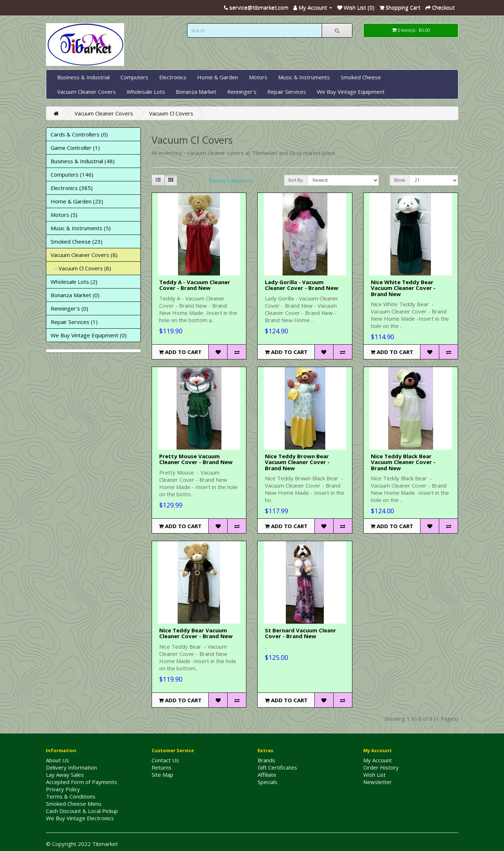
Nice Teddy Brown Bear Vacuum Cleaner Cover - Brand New (297, 462)
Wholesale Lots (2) (74, 282)
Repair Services (287, 92)
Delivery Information (71, 767)
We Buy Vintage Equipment (351, 92)
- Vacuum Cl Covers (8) (81, 268)
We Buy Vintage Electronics (80, 818)
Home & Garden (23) (77, 201)
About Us (58, 760)
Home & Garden (218, 77)
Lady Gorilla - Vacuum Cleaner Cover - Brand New (302, 285)
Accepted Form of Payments (82, 782)
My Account (378, 760)
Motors (258, 77)
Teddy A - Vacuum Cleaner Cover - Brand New (195, 285)
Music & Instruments (304, 77)
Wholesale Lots (146, 92)
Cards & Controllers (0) (79, 134)
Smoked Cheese (361, 77)
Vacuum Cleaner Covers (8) (84, 255)
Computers (134, 77)
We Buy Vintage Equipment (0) (89, 335)
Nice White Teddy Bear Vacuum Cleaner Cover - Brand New (403, 288)
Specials (268, 782)
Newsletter (378, 782)
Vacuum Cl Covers (171, 113)
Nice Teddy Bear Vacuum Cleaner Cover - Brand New (196, 633)
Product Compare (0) (231, 181)
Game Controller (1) (75, 148)
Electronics (173, 77)
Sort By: (296, 180)
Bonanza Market (196, 92)
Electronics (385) (72, 188)
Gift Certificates (277, 767)
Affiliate (267, 775)
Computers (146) (72, 174)
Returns (162, 767)
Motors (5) (64, 215)
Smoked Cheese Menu (74, 804)
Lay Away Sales (65, 775)
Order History (381, 767)
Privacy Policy (63, 789)
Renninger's (242, 92)
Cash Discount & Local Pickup (82, 811)
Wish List (374, 775)
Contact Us (165, 760)
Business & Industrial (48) (83, 161)
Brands (266, 760)
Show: (400, 180)
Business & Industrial (83, 77)
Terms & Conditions (71, 796)
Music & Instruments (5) (81, 228)
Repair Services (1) (74, 322)
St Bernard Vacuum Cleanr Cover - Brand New (300, 633)
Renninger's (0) (69, 308)
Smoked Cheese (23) (77, 241)
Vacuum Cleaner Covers (86, 92)
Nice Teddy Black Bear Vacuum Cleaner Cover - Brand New (403, 462)
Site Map (162, 775)
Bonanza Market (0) (75, 295)
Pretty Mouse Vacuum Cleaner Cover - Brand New (196, 459)
